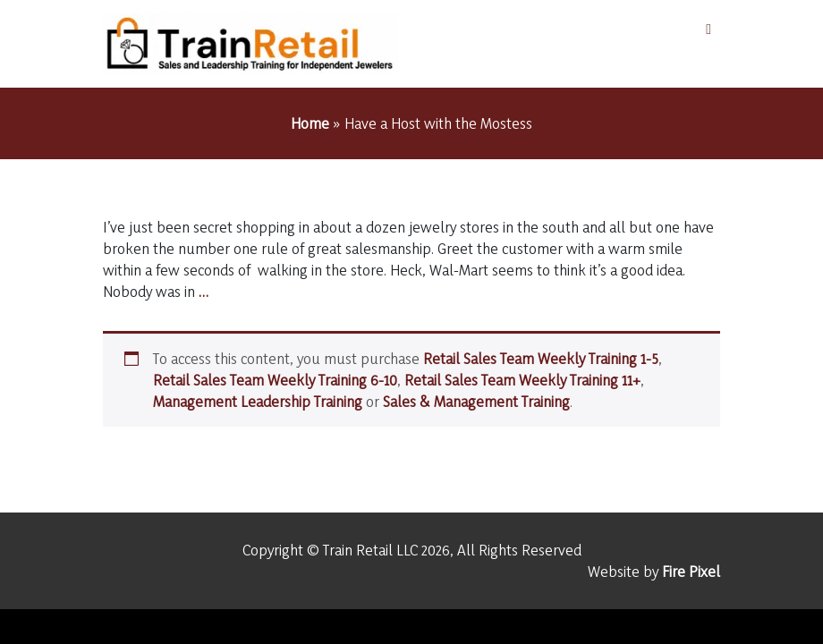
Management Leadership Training (258, 401)
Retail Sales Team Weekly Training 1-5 (541, 358)
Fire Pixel (691, 571)
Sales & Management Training (476, 401)
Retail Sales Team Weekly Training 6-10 (275, 380)
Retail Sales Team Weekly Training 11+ (522, 380)
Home (310, 123)
